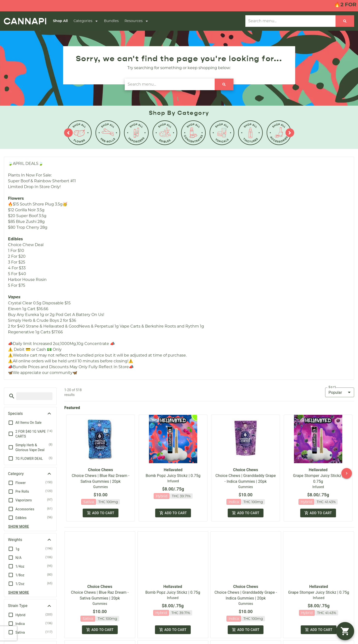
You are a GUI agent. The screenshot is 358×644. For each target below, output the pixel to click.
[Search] (345, 21)
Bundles (111, 21)
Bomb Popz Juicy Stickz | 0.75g (173, 476)
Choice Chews (100, 470)
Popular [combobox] (335, 392)
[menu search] (34, 396)
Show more (19, 527)
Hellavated (173, 470)
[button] (12, 396)
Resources (136, 21)
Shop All (60, 21)
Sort (332, 387)
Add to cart (100, 512)
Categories (86, 21)
